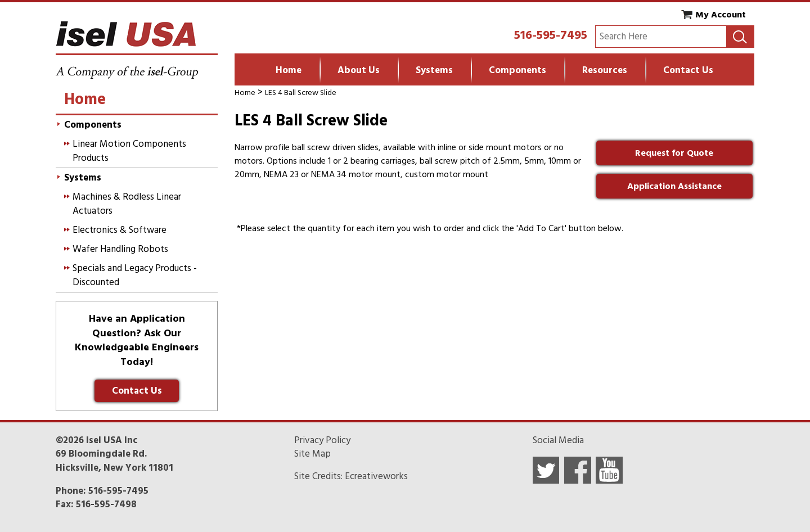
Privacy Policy (322, 440)
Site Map (312, 454)
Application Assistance (674, 186)
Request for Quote (674, 153)
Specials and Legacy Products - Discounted (135, 275)
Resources (605, 70)
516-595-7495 (551, 35)
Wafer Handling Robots (120, 249)
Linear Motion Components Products (129, 151)
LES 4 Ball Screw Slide (301, 93)
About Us (359, 70)
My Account (721, 15)
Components (517, 70)
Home (289, 70)
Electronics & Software (120, 230)
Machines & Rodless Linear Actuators (127, 204)
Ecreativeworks (376, 476)
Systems (434, 70)
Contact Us (688, 70)
